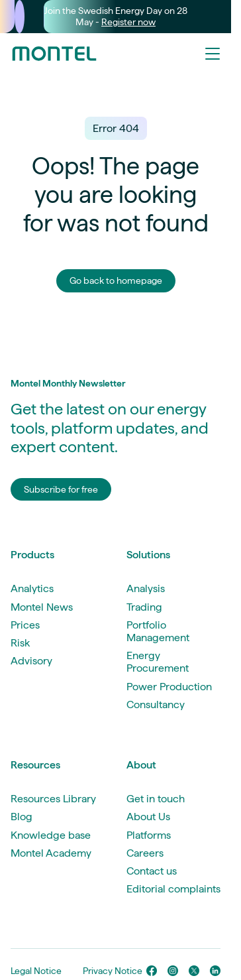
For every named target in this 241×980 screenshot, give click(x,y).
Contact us (152, 871)
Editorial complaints (173, 889)
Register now (128, 22)
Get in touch (156, 799)
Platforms (149, 835)
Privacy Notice (113, 971)
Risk (20, 643)
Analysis (146, 588)
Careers (145, 853)
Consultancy (156, 704)
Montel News (42, 607)
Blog (22, 817)
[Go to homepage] (54, 54)
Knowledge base (51, 835)
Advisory (31, 661)
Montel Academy (51, 853)
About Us (148, 817)
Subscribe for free (61, 489)
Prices (25, 625)
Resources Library (53, 799)
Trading (144, 607)
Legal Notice (36, 971)
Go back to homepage (116, 280)
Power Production (169, 687)
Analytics (32, 588)
